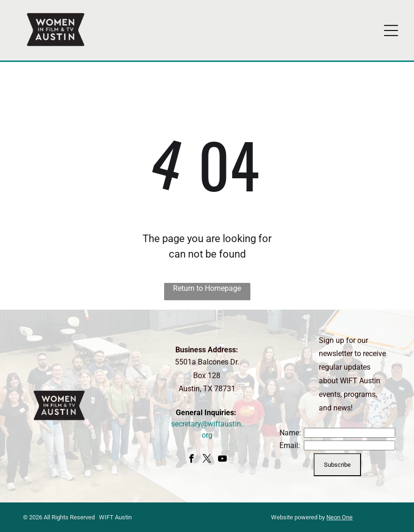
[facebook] (191, 460)
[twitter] (207, 460)
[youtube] (222, 460)
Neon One (339, 517)
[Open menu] (391, 30)
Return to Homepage (207, 288)
